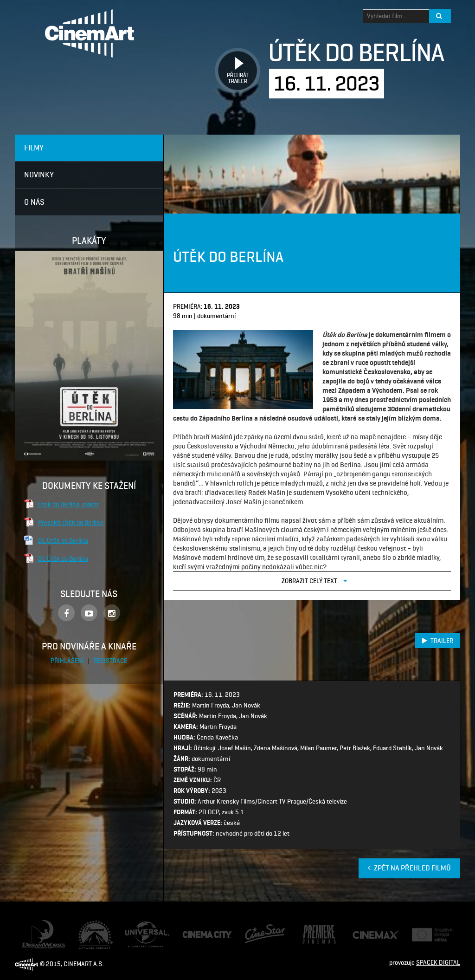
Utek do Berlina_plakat (68, 504)
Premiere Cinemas (311, 930)
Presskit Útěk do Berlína (71, 522)
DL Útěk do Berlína (63, 540)
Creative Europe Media (430, 935)
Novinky (39, 175)
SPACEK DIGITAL (438, 963)
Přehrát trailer (234, 60)
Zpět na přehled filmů (409, 868)
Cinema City (199, 935)
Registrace (110, 661)
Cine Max (365, 934)
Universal (138, 926)
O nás (34, 202)
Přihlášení (68, 661)
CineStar (257, 928)
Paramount (94, 925)
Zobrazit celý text (314, 581)
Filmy (34, 148)
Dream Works (40, 925)
